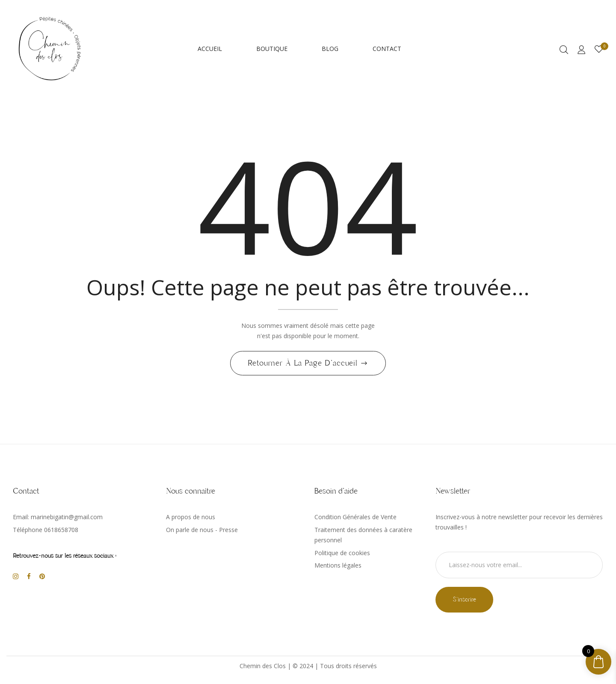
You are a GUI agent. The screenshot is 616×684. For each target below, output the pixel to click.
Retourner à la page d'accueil (304, 366)
